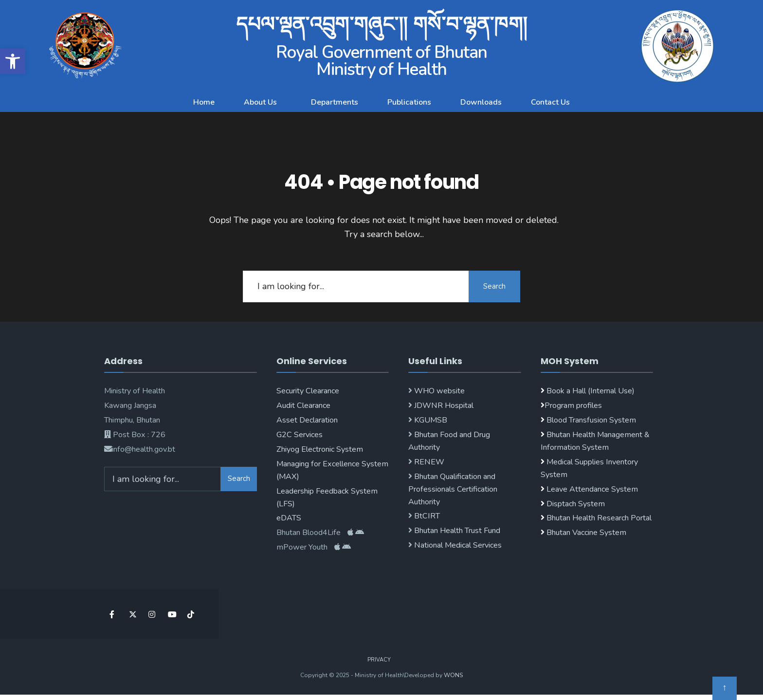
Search (493, 286)
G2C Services (300, 435)
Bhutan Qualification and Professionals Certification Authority (453, 489)
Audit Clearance (303, 405)
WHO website (438, 391)
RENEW (428, 462)
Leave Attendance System (592, 489)
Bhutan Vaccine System (586, 533)
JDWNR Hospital (443, 405)
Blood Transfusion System (590, 420)
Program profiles (573, 405)
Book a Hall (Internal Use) (590, 391)
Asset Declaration (307, 420)
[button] (13, 61)
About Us (260, 102)
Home (204, 102)
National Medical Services (457, 545)
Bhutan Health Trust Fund (456, 531)
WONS (453, 675)
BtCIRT (426, 516)
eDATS (289, 518)
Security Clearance (308, 391)
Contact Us (550, 102)
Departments (335, 102)
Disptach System (576, 504)
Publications (409, 102)
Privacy (379, 660)
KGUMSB (430, 420)
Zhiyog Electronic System (320, 449)
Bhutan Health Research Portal (599, 518)
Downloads (481, 102)
